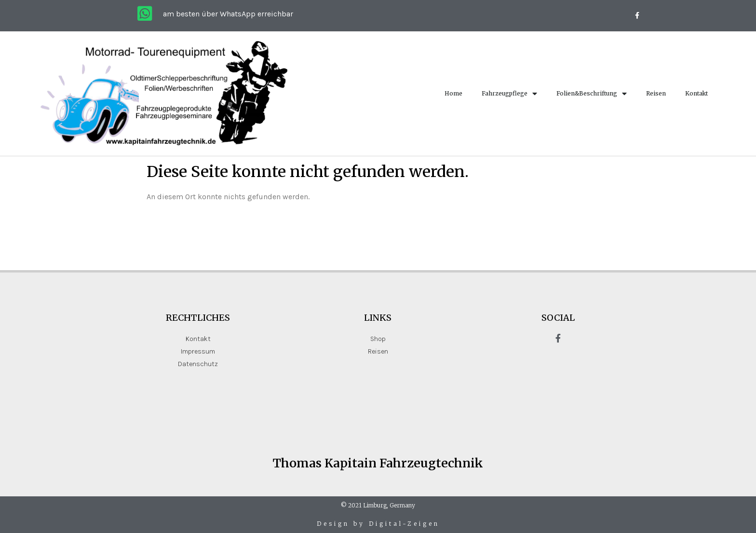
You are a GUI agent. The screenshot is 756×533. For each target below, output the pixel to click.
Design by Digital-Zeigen (378, 524)
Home (453, 93)
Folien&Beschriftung (592, 94)
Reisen (656, 93)
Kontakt (696, 93)
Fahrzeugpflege (509, 94)
